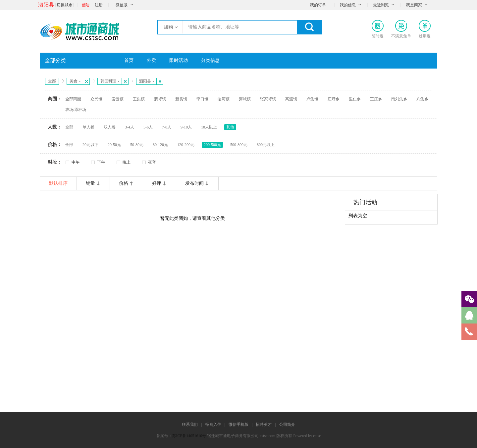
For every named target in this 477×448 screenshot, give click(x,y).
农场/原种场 (76, 110)
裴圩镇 (160, 99)
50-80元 (137, 145)
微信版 (122, 5)
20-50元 (114, 145)
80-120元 (160, 145)
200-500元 (212, 145)
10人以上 (209, 127)
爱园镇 (118, 99)
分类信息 (210, 60)
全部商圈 (73, 99)
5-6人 (148, 127)
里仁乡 (355, 99)
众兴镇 (96, 99)
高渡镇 (291, 99)
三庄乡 (376, 99)
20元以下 (90, 145)
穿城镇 (245, 99)
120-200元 (186, 145)
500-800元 (239, 145)
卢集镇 (312, 99)
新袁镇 (181, 99)
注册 (99, 5)
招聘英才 (264, 424)
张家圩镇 (268, 99)
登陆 (85, 5)
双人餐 (110, 127)
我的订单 (318, 5)
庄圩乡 (334, 99)
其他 (230, 127)
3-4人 (130, 127)
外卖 (151, 60)
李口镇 (202, 99)
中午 (76, 162)
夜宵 (152, 162)
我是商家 (414, 5)
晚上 (127, 162)
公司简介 (287, 424)
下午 (101, 162)
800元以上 (266, 145)
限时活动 (179, 60)
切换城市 (65, 5)
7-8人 (167, 127)
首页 (129, 60)
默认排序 (58, 183)
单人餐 (88, 127)
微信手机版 (238, 424)
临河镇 (224, 99)
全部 (52, 81)
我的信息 (348, 5)
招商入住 (213, 424)
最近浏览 (381, 5)
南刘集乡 (399, 99)
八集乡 (422, 99)
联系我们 (190, 424)
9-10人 (186, 127)
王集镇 (139, 99)
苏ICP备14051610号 (189, 436)
